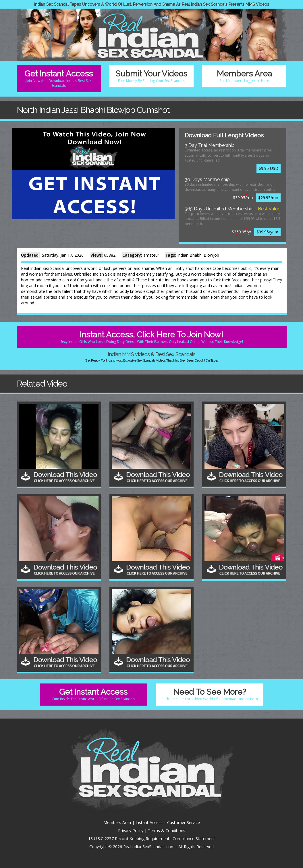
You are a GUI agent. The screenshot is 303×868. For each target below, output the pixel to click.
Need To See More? (209, 694)
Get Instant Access (59, 78)
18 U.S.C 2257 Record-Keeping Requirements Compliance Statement (152, 839)
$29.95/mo (268, 198)
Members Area (244, 76)
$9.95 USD (269, 168)
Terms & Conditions (167, 830)
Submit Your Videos (151, 76)
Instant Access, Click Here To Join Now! (152, 337)
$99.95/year (267, 232)
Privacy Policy (131, 830)
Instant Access (149, 822)
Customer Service (184, 822)
